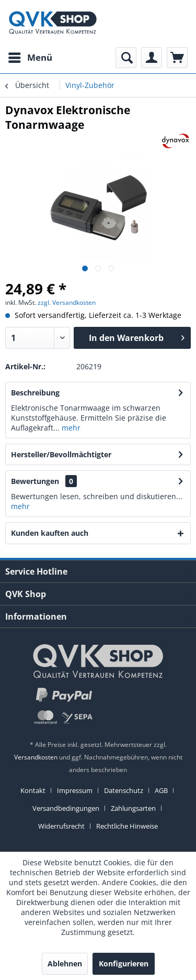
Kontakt (33, 790)
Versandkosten (36, 757)
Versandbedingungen (66, 808)
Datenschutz (124, 790)
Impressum (75, 790)
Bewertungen (35, 481)
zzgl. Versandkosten (67, 302)
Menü (30, 56)
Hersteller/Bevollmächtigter (61, 454)
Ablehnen (65, 964)
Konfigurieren (124, 964)
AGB (161, 790)
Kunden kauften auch (50, 533)
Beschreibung (35, 393)
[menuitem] (30, 58)
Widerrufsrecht (61, 826)
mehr (70, 428)
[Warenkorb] (177, 58)
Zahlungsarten (133, 808)
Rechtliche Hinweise (127, 826)
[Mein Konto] (152, 58)
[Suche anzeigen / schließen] (126, 58)
